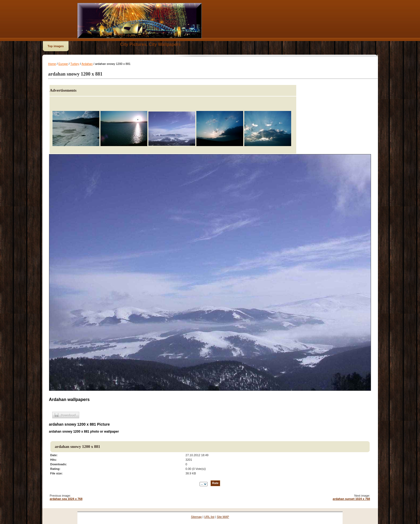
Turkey (75, 64)
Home (52, 64)
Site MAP (223, 517)
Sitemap (196, 517)
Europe (63, 64)
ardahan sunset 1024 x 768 (351, 499)
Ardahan (87, 64)
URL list (209, 517)
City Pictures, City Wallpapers (151, 44)
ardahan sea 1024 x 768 (66, 499)
